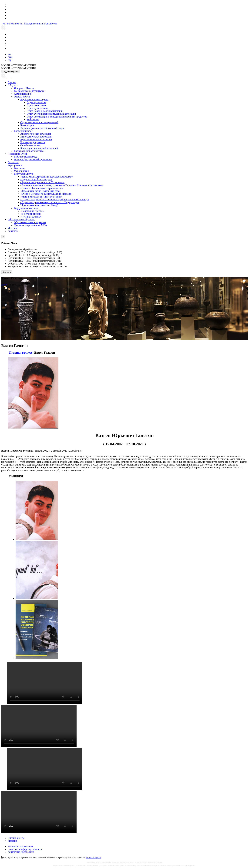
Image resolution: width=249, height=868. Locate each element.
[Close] (3, 237)
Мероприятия (21, 171)
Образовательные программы (30, 222)
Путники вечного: (21, 353)
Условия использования (20, 846)
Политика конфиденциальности (25, 849)
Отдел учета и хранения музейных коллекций (51, 114)
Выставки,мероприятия (15, 164)
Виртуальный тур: (24, 174)
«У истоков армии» (31, 214)
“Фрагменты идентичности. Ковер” (39, 205)
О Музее (12, 85)
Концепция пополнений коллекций (39, 148)
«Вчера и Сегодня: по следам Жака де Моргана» (46, 194)
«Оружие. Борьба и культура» (36, 179)
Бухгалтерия (27, 125)
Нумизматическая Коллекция (36, 139)
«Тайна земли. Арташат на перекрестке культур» (47, 177)
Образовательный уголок (21, 220)
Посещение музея (17, 154)
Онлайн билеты (16, 838)
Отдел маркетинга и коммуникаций (39, 122)
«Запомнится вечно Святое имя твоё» (40, 191)
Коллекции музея (23, 131)
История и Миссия (24, 88)
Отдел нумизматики (37, 108)
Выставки (19, 168)
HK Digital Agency (93, 858)
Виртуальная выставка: (26, 208)
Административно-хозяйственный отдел (42, 128)
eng (9, 60)
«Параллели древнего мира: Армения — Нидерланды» (50, 202)
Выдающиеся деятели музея (29, 91)
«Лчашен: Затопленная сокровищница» (42, 188)
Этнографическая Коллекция (36, 137)
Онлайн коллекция (30, 145)
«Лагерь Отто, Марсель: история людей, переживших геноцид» (55, 199)
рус (9, 54)
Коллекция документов (33, 142)
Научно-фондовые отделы (34, 99)
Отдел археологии (36, 102)
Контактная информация (21, 852)
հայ (10, 57)
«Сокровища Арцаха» (32, 211)
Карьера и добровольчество (29, 151)
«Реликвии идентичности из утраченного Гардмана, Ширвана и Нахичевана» (62, 185)
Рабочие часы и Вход (25, 157)
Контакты (13, 231)
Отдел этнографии (37, 105)
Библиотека (33, 119)
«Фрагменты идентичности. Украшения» (42, 182)
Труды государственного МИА (30, 225)
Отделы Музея (22, 97)
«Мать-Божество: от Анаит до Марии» (41, 197)
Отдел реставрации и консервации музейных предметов (57, 117)
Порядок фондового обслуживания (33, 159)
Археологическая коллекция (36, 134)
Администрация (23, 94)
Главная (12, 82)
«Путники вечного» (31, 217)
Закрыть (7, 272)
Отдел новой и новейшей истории (45, 111)
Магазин (12, 228)
